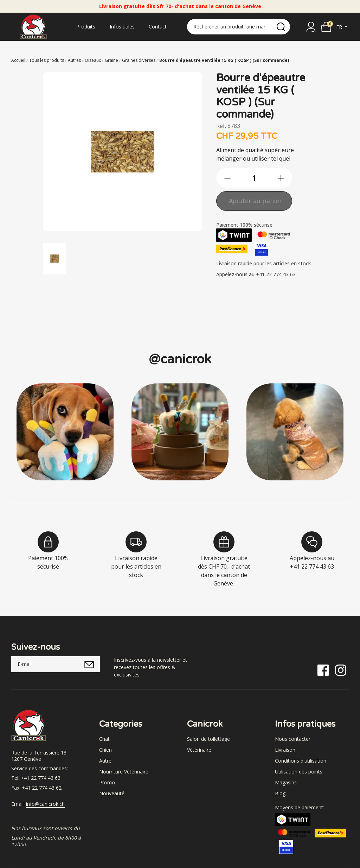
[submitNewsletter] (89, 664)
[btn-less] (227, 178)
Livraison (285, 750)
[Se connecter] (311, 27)
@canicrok (180, 359)
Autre (105, 761)
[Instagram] (341, 670)
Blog (280, 793)
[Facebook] (323, 670)
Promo (107, 782)
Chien (105, 750)
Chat (104, 739)
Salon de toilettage (208, 739)
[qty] (254, 178)
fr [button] (340, 27)
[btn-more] (281, 178)
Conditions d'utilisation (301, 761)
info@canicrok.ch (45, 804)
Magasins (286, 782)
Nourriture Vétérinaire (124, 772)
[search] (281, 27)
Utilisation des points (299, 772)
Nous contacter (293, 739)
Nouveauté (112, 793)
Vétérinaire (199, 750)
